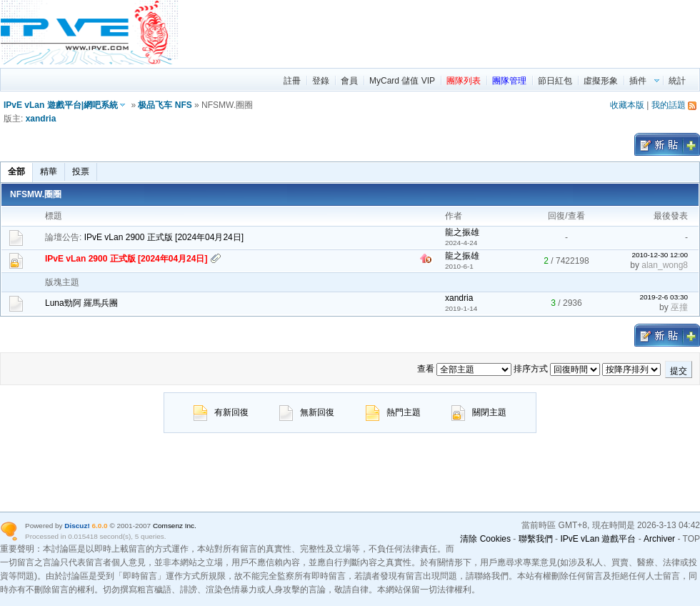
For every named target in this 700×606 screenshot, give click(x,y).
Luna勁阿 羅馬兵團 (81, 303)
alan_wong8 (665, 265)
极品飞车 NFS (165, 105)
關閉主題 (479, 412)
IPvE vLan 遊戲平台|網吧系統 (61, 105)
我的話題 (669, 105)
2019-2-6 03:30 (664, 297)
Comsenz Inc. (175, 526)
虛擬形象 (601, 81)
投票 (81, 172)
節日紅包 (555, 81)
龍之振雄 (462, 232)
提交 (679, 371)
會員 (349, 81)
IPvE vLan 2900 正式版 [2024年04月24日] (164, 237)
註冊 (292, 81)
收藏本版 (627, 105)
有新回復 (221, 412)
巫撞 (679, 307)
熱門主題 (393, 412)
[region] (440, 32)
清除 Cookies (485, 539)
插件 (638, 81)
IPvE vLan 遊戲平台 (598, 539)
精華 (49, 172)
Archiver (659, 539)
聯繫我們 (536, 539)
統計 (677, 81)
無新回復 (307, 412)
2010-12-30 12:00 (660, 255)
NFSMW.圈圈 (36, 194)
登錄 (321, 81)
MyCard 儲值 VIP (402, 81)
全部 (16, 172)
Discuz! (77, 526)
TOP (691, 539)
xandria (41, 119)
